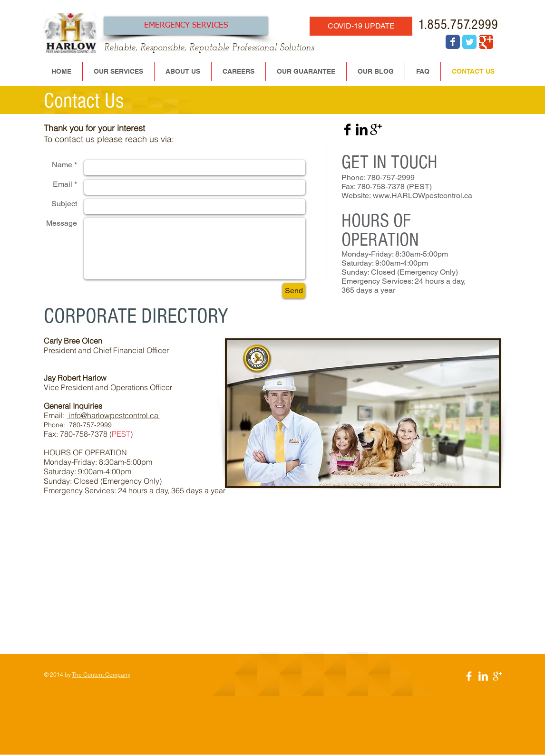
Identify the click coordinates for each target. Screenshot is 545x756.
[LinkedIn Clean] (483, 676)
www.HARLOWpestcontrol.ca (423, 196)
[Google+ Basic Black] (376, 129)
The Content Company (101, 675)
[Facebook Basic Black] (347, 129)
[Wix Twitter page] (469, 42)
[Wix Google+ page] (486, 42)
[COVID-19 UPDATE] (361, 26)
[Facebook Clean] (469, 676)
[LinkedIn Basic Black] (362, 129)
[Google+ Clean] (497, 676)
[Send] (294, 291)
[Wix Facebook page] (453, 42)
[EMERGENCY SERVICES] (186, 26)
